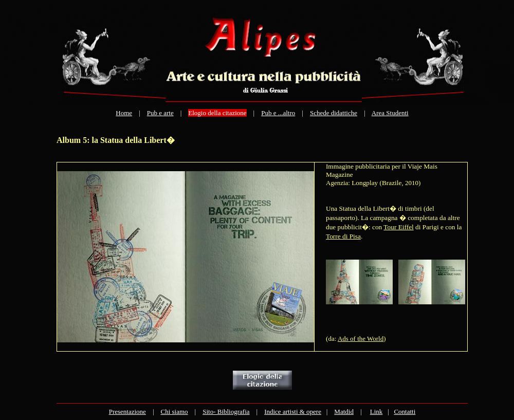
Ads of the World (361, 339)
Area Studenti (390, 113)
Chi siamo (174, 412)
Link (377, 412)
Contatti (405, 412)
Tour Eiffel (398, 227)
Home (124, 113)
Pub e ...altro (278, 113)
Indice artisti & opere (293, 412)
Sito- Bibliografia (226, 412)
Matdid (344, 412)
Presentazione (127, 412)
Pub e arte (160, 113)
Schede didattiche (334, 113)
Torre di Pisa (343, 236)
